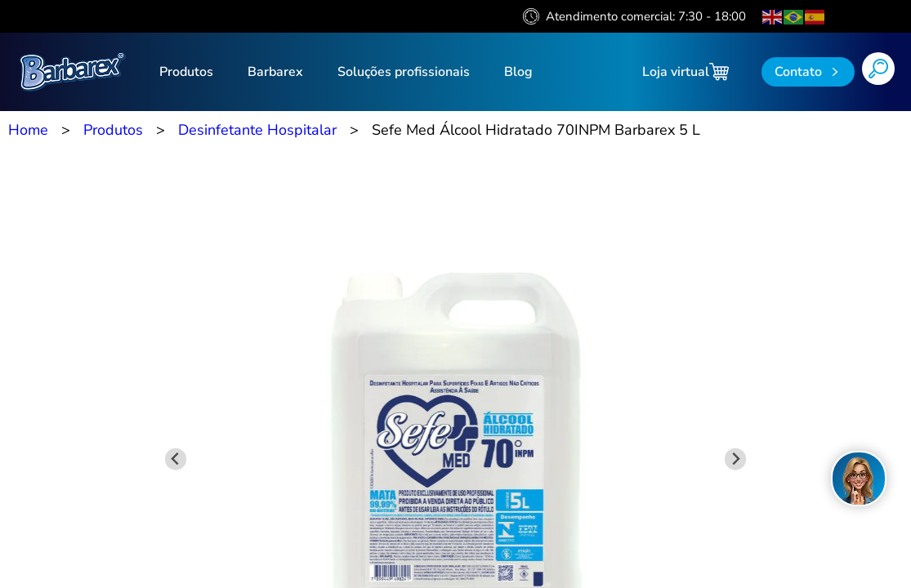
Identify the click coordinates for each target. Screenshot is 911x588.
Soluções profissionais (404, 72)
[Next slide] (736, 459)
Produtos (186, 72)
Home (28, 130)
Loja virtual (685, 72)
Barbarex (275, 72)
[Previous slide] (176, 459)
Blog (518, 72)
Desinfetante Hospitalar (257, 130)
